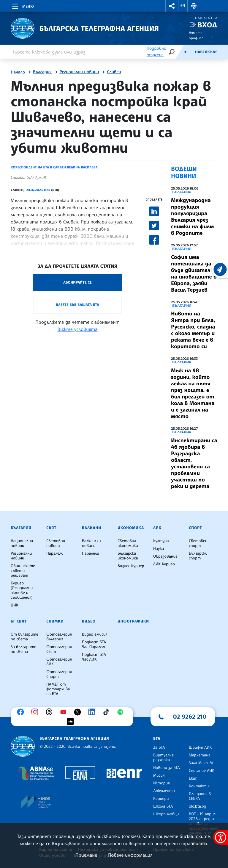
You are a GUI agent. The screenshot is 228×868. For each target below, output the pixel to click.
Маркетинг (199, 755)
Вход (207, 25)
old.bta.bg (198, 806)
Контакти (199, 786)
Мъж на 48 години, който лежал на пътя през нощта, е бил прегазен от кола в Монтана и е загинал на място (193, 393)
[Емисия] (185, 52)
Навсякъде (206, 52)
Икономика (131, 528)
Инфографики (133, 621)
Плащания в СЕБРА (200, 796)
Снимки (55, 621)
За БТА (159, 747)
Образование (165, 556)
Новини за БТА (167, 768)
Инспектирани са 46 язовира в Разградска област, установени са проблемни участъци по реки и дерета (194, 463)
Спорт (195, 528)
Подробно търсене (156, 52)
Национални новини (22, 543)
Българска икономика (128, 556)
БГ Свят (19, 621)
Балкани (92, 528)
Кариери (161, 799)
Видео (89, 621)
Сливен (114, 72)
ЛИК (157, 528)
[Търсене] (172, 52)
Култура (161, 541)
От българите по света (24, 637)
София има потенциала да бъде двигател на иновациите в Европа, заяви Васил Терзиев (194, 273)
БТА (157, 739)
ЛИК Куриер (164, 564)
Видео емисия (95, 634)
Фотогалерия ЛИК (59, 662)
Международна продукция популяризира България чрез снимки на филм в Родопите (192, 217)
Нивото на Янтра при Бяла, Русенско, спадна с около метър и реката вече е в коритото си (193, 330)
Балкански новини (91, 543)
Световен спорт (198, 543)
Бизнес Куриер (131, 566)
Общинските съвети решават (23, 571)
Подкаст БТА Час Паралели (94, 645)
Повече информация (130, 855)
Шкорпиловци (166, 814)
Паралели (55, 553)
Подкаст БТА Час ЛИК (94, 657)
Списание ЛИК (202, 771)
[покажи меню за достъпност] (221, 837)
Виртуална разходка (163, 758)
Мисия (159, 775)
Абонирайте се (77, 282)
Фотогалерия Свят (59, 649)
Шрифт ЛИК (200, 747)
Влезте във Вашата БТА (77, 305)
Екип (193, 778)
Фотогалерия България (59, 637)
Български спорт (198, 556)
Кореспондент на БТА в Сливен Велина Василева (54, 167)
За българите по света (23, 649)
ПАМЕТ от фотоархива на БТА (58, 689)
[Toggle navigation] (22, 5)
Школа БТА (163, 806)
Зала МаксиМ (201, 763)
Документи (164, 791)
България (42, 72)
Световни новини (56, 543)
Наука (159, 549)
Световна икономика (128, 543)
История (161, 783)
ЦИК (15, 605)
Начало (18, 72)
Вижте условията (78, 329)
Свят (51, 528)
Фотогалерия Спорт (59, 674)
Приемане (86, 855)
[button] (172, 6)
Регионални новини (79, 72)
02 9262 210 (190, 717)
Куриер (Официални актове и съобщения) (22, 590)
